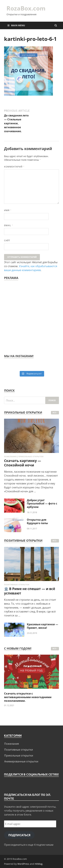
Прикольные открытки (31, 457)
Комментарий (14, 167)
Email (9, 225)
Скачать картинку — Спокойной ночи (23, 463)
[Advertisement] (32, 316)
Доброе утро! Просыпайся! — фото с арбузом (42, 504)
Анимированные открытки (21, 761)
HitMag (39, 864)
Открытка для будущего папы (37, 521)
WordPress (23, 864)
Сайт (7, 240)
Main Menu (18, 25)
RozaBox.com (26, 8)
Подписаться (19, 835)
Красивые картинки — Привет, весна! (42, 626)
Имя (8, 210)
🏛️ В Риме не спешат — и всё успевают (30, 591)
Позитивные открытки (17, 585)
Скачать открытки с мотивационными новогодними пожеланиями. (28, 697)
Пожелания (10, 457)
